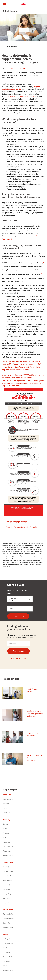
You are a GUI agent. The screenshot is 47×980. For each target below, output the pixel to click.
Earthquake (7, 939)
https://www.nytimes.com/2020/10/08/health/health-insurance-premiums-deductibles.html (24, 376)
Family (5, 808)
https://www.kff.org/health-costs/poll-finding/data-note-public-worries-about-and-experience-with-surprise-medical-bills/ (23, 383)
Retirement (7, 851)
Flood (5, 948)
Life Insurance (8, 847)
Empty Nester (8, 903)
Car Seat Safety (8, 914)
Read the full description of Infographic (22, 527)
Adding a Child (8, 880)
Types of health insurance (33, 734)
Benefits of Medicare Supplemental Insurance (35, 758)
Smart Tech (7, 923)
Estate (5, 829)
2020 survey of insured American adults (19, 97)
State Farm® (22, 69)
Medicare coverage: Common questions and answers (35, 714)
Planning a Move (9, 889)
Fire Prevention (8, 943)
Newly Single (7, 894)
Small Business (8, 856)
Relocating (7, 898)
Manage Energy (8, 919)
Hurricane (6, 952)
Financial (6, 833)
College (5, 824)
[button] (45, 4)
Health (5, 838)
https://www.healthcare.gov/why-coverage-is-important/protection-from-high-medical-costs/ (21, 363)
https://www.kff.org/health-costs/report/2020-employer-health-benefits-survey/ (21, 368)
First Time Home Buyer (11, 876)
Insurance (6, 842)
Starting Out (7, 867)
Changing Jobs (8, 885)
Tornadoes (6, 962)
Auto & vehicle (8, 799)
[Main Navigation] (4, 4)
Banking (6, 804)
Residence (6, 813)
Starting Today (8, 928)
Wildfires (6, 966)
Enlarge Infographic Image (17, 522)
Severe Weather (9, 957)
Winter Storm (8, 971)
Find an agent (18, 651)
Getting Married (8, 871)
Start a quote (18, 616)
